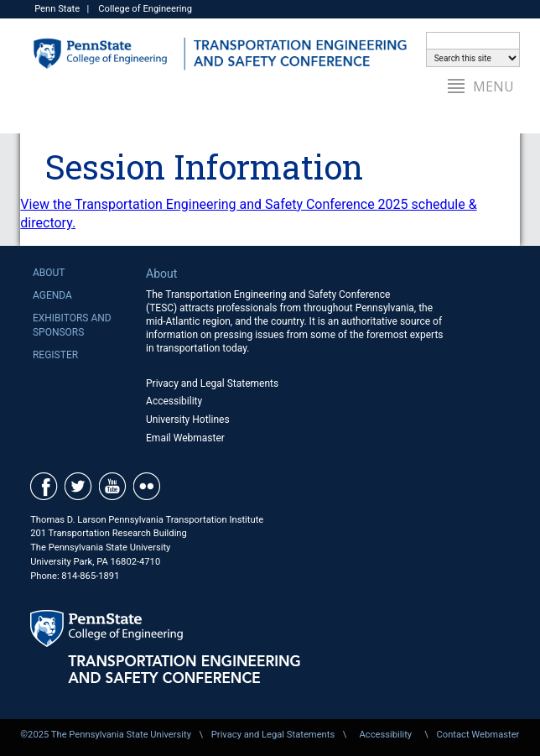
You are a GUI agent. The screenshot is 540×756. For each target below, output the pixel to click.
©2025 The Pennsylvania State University (106, 735)
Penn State (57, 9)
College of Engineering (145, 9)
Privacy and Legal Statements (212, 383)
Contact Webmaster (478, 735)
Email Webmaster (185, 438)
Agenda (52, 295)
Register (55, 355)
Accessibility (174, 401)
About (49, 273)
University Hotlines (188, 420)
